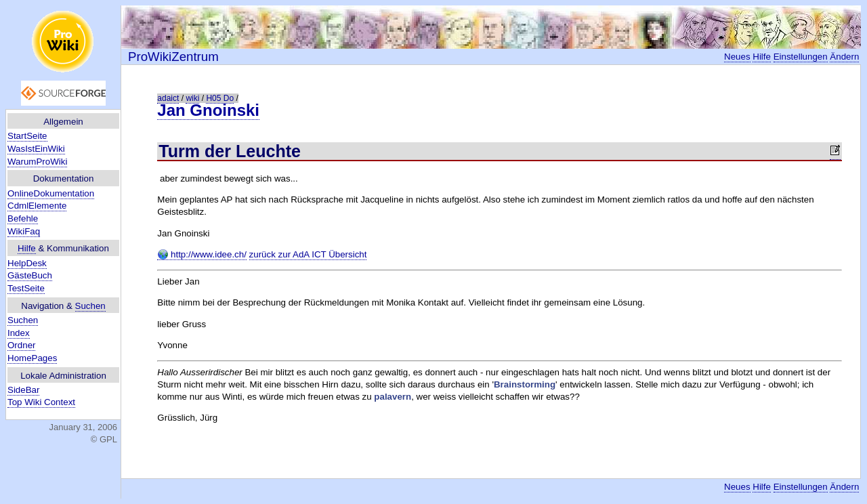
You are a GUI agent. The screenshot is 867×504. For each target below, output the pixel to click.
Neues (737, 57)
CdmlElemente (37, 206)
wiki (192, 98)
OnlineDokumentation (51, 193)
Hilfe (27, 248)
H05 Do (220, 98)
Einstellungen (801, 57)
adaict (168, 98)
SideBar (23, 390)
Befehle (23, 218)
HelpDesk (27, 263)
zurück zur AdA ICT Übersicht (308, 254)
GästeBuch (30, 275)
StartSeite (27, 136)
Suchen (90, 306)
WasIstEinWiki (36, 149)
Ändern (844, 57)
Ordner (21, 345)
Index (19, 333)
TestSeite (26, 288)
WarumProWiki (37, 162)
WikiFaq (24, 231)
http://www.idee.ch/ (202, 255)
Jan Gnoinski (208, 110)
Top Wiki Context (41, 402)
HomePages (32, 358)
